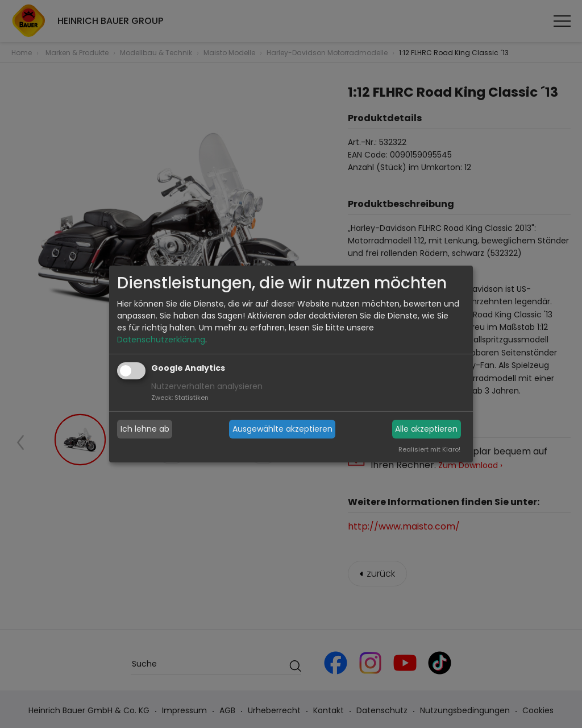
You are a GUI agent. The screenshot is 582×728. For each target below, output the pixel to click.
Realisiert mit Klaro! (429, 449)
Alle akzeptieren (426, 429)
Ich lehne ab (145, 429)
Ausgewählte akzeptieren (282, 429)
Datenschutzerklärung (161, 340)
